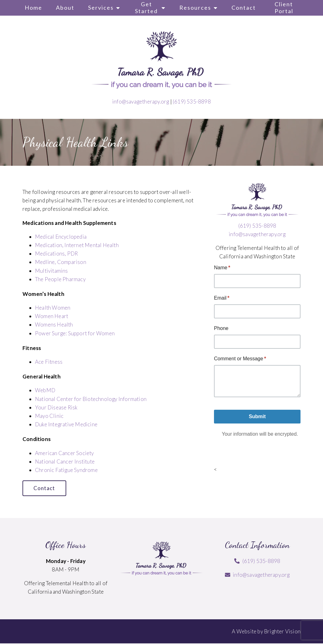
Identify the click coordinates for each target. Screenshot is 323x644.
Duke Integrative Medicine (66, 424)
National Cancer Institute (65, 461)
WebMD (45, 390)
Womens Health (54, 325)
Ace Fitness (49, 362)
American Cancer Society (65, 453)
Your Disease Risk (56, 407)
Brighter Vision (282, 632)
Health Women (53, 308)
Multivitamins (52, 271)
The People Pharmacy (60, 279)
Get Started (146, 8)
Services (101, 8)
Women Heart (52, 316)
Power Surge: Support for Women (75, 333)
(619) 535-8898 (192, 101)
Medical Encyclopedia (61, 237)
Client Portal (284, 8)
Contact (244, 8)
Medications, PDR (56, 254)
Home (33, 8)
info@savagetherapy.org (141, 101)
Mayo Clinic (49, 416)
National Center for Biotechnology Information (91, 399)
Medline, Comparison (61, 262)
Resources (195, 8)
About (65, 8)
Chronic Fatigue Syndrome (66, 470)
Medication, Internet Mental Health (77, 245)
